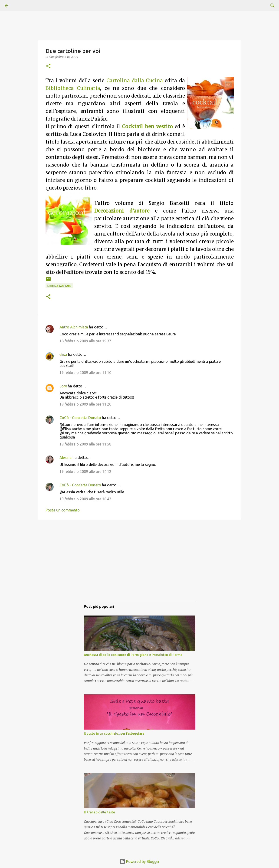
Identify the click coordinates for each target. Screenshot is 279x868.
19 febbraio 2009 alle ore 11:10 (85, 373)
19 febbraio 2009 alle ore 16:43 (85, 499)
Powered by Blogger (140, 861)
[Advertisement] (140, 565)
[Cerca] (20, 6)
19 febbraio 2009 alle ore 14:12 (85, 472)
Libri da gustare (59, 286)
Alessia (66, 458)
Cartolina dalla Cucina (135, 81)
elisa (63, 354)
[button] (48, 66)
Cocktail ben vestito (147, 127)
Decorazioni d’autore (122, 211)
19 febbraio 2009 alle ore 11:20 (85, 404)
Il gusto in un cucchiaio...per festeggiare (114, 734)
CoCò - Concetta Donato (80, 418)
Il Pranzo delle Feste (99, 812)
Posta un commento (63, 510)
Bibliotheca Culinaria (73, 88)
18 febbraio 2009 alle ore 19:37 (85, 341)
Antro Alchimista (74, 327)
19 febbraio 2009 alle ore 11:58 (85, 444)
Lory (63, 386)
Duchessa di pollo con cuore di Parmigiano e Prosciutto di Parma (133, 655)
